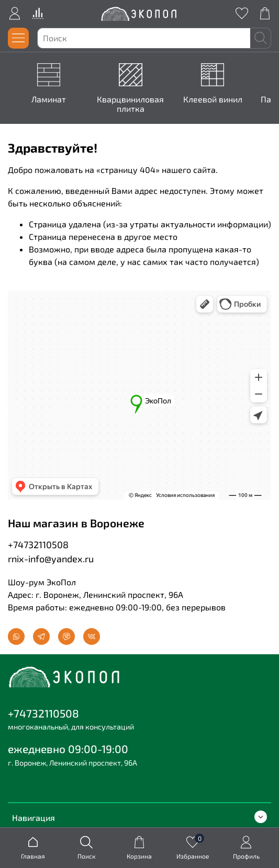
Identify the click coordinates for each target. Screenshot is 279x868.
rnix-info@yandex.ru (51, 559)
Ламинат (51, 99)
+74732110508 (38, 545)
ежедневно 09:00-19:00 (68, 749)
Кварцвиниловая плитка (132, 104)
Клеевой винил (214, 99)
